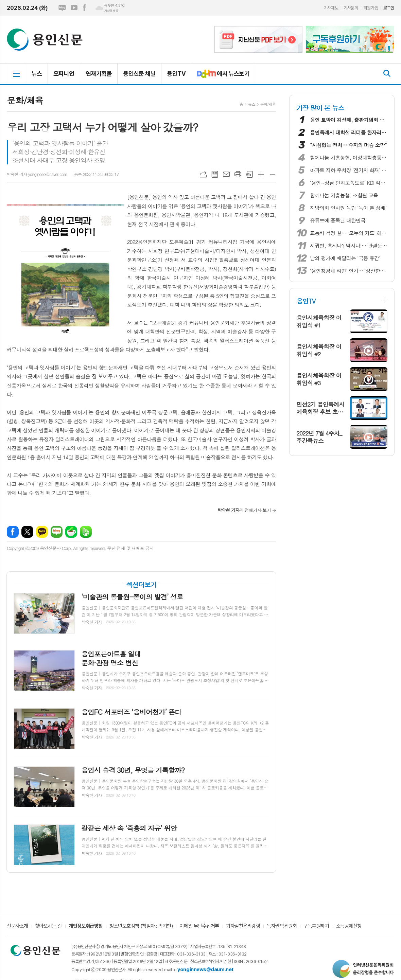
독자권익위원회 (282, 926)
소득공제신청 (349, 926)
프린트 (238, 174)
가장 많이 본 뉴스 (320, 108)
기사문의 (351, 8)
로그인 (389, 8)
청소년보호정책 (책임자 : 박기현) (141, 926)
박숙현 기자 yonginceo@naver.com (37, 174)
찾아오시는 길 (48, 926)
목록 (215, 174)
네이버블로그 (62, 8)
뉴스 (37, 74)
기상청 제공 (111, 11)
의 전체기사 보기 (244, 510)
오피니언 (64, 74)
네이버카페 (71, 532)
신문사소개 (18, 926)
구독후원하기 (316, 926)
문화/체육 (268, 104)
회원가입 (371, 8)
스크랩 (249, 174)
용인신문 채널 (139, 74)
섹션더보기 (141, 585)
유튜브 (74, 8)
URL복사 (203, 174)
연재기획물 (99, 74)
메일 (226, 174)
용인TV (176, 74)
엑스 (27, 532)
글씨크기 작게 (273, 174)
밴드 (86, 532)
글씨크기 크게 (261, 174)
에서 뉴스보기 (220, 76)
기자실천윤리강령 (243, 926)
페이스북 (84, 8)
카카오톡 (42, 532)
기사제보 (331, 8)
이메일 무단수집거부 (199, 926)
